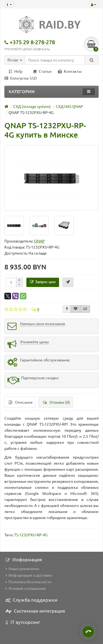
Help (16, 71)
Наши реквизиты (22, 568)
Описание (21, 402)
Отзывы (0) (56, 402)
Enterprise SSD (21, 78)
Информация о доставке (29, 575)
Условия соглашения (26, 588)
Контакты (70, 71)
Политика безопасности (28, 582)
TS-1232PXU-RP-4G (31, 535)
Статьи (42, 71)
